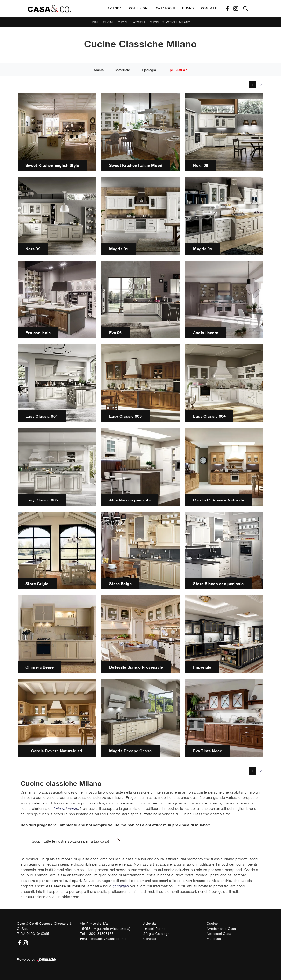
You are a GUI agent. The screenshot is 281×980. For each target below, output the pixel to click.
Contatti (209, 8)
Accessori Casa (219, 934)
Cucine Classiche (132, 22)
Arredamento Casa (221, 928)
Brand (188, 8)
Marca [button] (99, 70)
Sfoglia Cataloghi (157, 934)
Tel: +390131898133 (97, 934)
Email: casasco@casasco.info (104, 939)
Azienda (115, 8)
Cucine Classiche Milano (170, 22)
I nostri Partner (155, 928)
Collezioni (139, 8)
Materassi (214, 939)
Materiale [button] (123, 70)
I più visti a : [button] (177, 70)
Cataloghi (166, 8)
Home (95, 22)
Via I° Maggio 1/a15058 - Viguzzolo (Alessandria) (105, 926)
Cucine (109, 22)
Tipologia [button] (149, 70)
